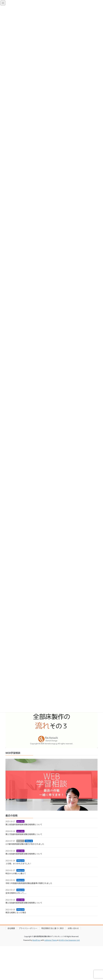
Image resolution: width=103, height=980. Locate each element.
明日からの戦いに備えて (16, 873)
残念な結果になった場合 (16, 912)
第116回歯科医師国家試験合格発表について (24, 854)
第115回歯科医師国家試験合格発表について (24, 903)
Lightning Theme (51, 940)
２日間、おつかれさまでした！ (19, 863)
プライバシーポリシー (28, 928)
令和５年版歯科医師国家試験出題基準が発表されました (29, 883)
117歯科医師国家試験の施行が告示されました (25, 844)
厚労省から (20, 841)
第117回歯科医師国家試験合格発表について (24, 834)
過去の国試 (20, 821)
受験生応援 (29, 841)
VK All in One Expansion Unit (69, 940)
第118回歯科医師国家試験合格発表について (24, 824)
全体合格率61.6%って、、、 (16, 893)
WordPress (36, 940)
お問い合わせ (73, 928)
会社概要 (11, 928)
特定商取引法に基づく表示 (53, 928)
